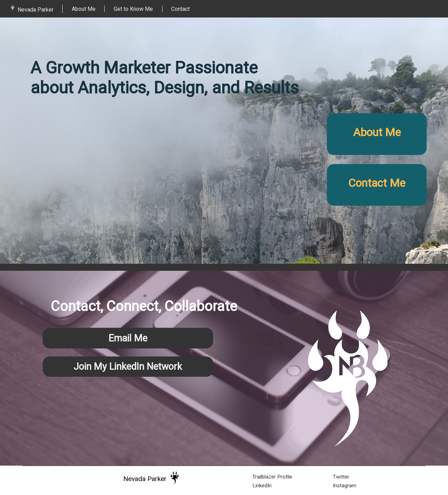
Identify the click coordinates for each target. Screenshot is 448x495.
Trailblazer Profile (272, 477)
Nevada (36, 10)
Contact (180, 9)
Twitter (341, 477)
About (84, 9)
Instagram (345, 486)
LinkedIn (262, 486)
